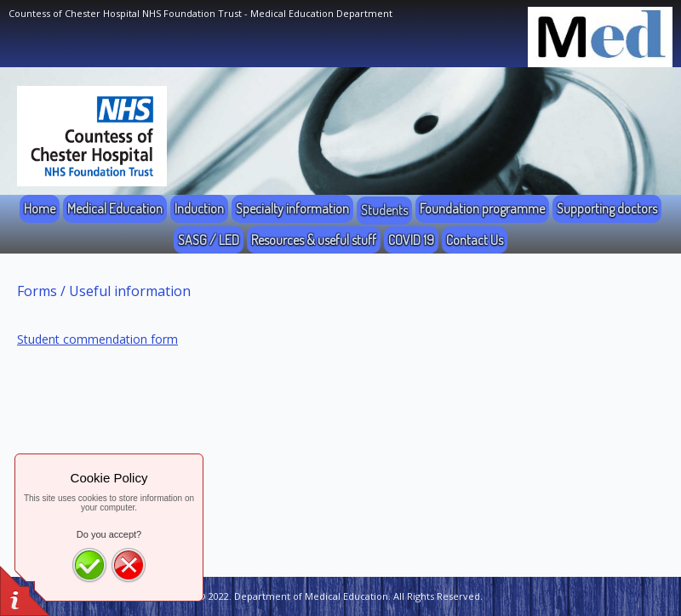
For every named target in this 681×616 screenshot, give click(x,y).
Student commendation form (97, 339)
